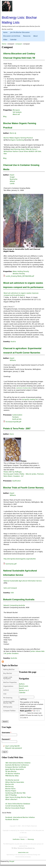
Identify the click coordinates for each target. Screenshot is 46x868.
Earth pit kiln (17, 419)
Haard (12, 175)
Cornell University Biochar (15, 806)
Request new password (14, 748)
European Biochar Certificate (16, 767)
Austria (13, 342)
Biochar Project (11, 791)
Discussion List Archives (12, 36)
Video (5, 40)
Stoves (23, 839)
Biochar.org (9, 787)
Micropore (16, 110)
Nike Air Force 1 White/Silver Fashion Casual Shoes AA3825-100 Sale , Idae (23, 151)
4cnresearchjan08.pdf (13, 422)
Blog (5, 117)
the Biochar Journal (12, 780)
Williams (13, 360)
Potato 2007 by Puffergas (13, 472)
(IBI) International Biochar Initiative (18, 763)
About (35, 36)
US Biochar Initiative (13, 774)
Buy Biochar (8, 673)
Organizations (8, 686)
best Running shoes (18, 149)
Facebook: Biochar (12, 820)
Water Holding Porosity (21, 271)
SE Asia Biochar (11, 771)
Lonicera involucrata (24, 388)
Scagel (12, 177)
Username (6, 733)
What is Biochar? (11, 799)
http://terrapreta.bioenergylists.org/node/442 (20, 559)
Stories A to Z (24, 690)
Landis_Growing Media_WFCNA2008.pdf (20, 276)
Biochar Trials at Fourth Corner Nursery (23, 488)
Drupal (12, 861)
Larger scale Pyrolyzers (8, 678)
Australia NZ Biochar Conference (17, 765)
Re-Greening (8, 698)
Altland (12, 181)
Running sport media (11, 474)
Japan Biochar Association (15, 769)
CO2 (5, 694)
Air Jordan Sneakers (11, 653)
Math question (26, 711)
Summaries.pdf (11, 564)
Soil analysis (17, 112)
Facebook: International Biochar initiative (20, 817)
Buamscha (14, 179)
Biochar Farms (10, 789)
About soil (16, 114)
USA (12, 593)
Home (5, 32)
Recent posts (24, 686)
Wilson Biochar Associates (15, 782)
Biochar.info (10, 784)
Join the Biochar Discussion (20, 32)
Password (6, 739)
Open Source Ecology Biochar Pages (18, 797)
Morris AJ (13, 133)
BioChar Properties (10, 682)
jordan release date (37, 651)
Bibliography (8, 707)
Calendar (13, 40)
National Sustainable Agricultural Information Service (23, 581)
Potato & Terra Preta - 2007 (17, 429)
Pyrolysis (16, 417)
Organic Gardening (17, 140)
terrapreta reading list (30, 399)
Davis (12, 434)
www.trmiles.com (23, 853)
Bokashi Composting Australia (19, 600)
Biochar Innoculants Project (15, 808)
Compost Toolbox (9, 711)
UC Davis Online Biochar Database (18, 804)
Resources (27, 36)
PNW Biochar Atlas (12, 776)
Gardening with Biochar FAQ (15, 793)
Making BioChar (9, 670)
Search (21, 688)
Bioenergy (31, 839)
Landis (12, 184)
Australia (14, 658)
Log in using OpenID (12, 746)
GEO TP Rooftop (11, 795)
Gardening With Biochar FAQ (9, 702)
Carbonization (17, 415)
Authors (6, 690)
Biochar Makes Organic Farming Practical (18, 138)
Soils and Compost (10, 588)
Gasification (17, 481)
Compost (11, 44)
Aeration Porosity (19, 274)
